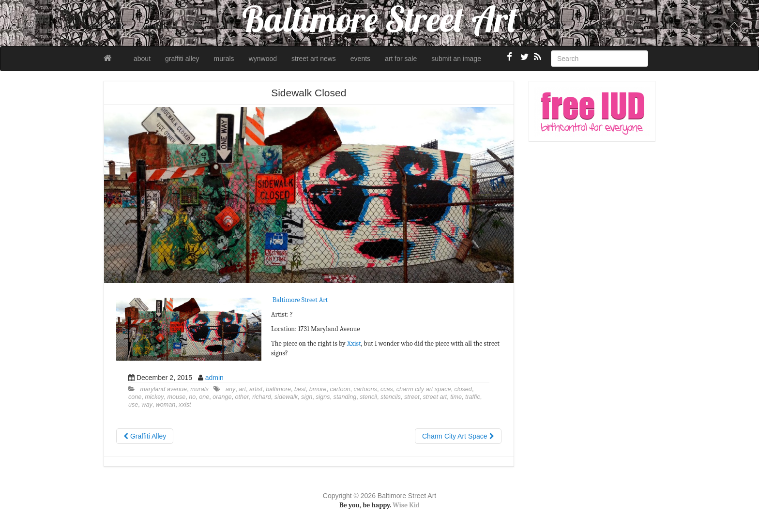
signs (323, 397)
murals (224, 59)
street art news (314, 59)
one (204, 397)
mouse (177, 397)
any (230, 389)
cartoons (365, 389)
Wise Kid (406, 505)
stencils (391, 397)
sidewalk (286, 397)
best (300, 389)
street (412, 397)
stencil (368, 397)
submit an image (456, 59)
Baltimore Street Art (300, 300)
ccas (387, 389)
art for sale (401, 59)
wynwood (263, 59)
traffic (473, 397)
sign (307, 397)
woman (166, 405)
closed (463, 389)
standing (345, 397)
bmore (318, 389)
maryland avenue (164, 389)
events (360, 59)
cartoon (340, 389)
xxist (185, 405)
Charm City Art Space (458, 436)
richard (262, 397)
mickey (154, 397)
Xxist (354, 343)
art (242, 389)
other (242, 397)
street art (435, 397)
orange (222, 397)
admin (214, 378)
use (133, 405)
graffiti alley (182, 59)
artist (256, 389)
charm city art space (424, 389)
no (192, 397)
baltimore (278, 389)
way (147, 405)
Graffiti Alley (145, 436)
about (142, 59)
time (456, 397)
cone (135, 397)
